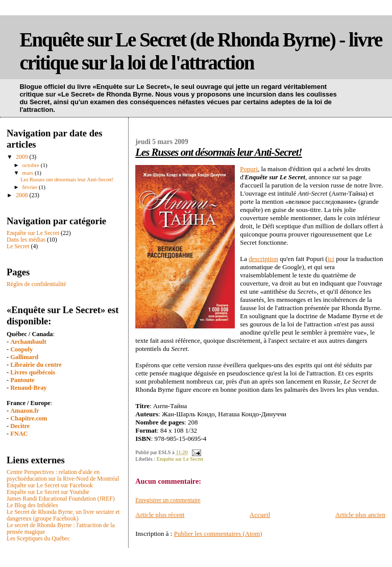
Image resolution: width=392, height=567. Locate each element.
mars (29, 173)
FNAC (19, 434)
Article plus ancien (360, 515)
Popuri (249, 169)
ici (331, 259)
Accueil (260, 515)
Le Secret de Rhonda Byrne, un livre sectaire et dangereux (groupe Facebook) (63, 515)
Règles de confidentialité (36, 284)
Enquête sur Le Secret (180, 459)
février (31, 187)
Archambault (28, 342)
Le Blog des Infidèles (32, 505)
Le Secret (18, 246)
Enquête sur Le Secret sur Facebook (50, 486)
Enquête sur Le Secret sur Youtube (48, 492)
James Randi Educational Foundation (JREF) (61, 499)
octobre (32, 165)
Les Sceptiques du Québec (38, 539)
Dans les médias (26, 240)
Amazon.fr (25, 411)
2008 (22, 195)
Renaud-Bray (28, 388)
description (263, 259)
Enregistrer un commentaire (168, 500)
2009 (22, 157)
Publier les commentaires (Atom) (218, 534)
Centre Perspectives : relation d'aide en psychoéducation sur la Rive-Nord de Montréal (63, 476)
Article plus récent (160, 515)
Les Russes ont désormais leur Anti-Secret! (218, 152)
